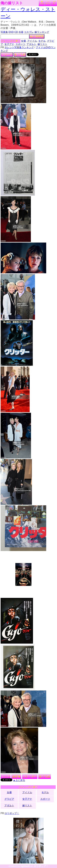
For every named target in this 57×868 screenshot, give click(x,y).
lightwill (25, 866)
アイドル (32, 41)
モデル (42, 41)
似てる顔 (20, 55)
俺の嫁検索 (37, 36)
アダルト (31, 44)
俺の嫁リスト (12, 3)
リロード (7, 55)
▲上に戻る (19, 780)
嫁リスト (42, 3)
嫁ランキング (42, 32)
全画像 (16, 776)
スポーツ (20, 44)
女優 (23, 41)
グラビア (9, 799)
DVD (11, 32)
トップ (6, 776)
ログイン (54, 3)
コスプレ (29, 32)
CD (16, 32)
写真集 (4, 32)
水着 (21, 32)
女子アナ (9, 44)
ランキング (48, 3)
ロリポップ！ (12, 813)
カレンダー (30, 776)
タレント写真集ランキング (19, 47)
